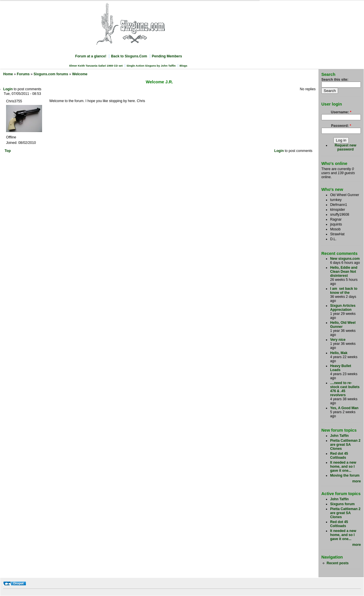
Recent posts (337, 563)
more (357, 481)
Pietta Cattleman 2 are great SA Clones (345, 445)
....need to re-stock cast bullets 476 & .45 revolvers (345, 389)
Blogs (183, 66)
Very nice (338, 340)
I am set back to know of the (344, 291)
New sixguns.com (345, 259)
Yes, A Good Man (344, 408)
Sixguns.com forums (51, 74)
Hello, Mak (339, 353)
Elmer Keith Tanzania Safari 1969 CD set (96, 66)
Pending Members (167, 56)
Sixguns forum (342, 504)
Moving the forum (345, 475)
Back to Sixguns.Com (129, 56)
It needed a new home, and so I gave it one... (343, 467)
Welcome (80, 74)
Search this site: (335, 80)
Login (8, 89)
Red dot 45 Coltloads (339, 456)
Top (8, 151)
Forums (23, 74)
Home (8, 74)
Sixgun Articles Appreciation (343, 308)
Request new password (345, 147)
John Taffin (339, 436)
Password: (341, 126)
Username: (341, 112)
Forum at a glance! (91, 56)
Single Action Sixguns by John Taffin (151, 66)
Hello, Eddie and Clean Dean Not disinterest (344, 272)
